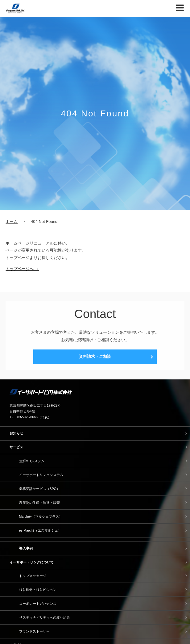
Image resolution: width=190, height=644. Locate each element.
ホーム (12, 222)
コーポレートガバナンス (38, 604)
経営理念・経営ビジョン (38, 590)
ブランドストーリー (34, 631)
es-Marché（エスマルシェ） (40, 530)
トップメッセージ (33, 576)
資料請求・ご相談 (95, 356)
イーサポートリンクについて (32, 562)
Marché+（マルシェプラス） (41, 516)
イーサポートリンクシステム (41, 475)
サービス (16, 447)
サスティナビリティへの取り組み (45, 617)
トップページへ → (22, 269)
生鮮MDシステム (32, 461)
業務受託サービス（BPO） (39, 489)
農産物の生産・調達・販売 (39, 503)
